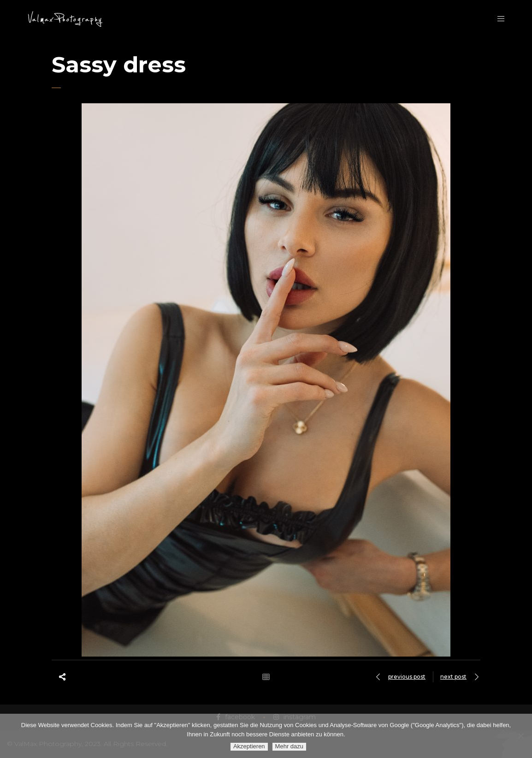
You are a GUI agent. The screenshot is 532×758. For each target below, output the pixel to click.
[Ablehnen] (520, 736)
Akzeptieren (249, 746)
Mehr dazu (289, 746)
